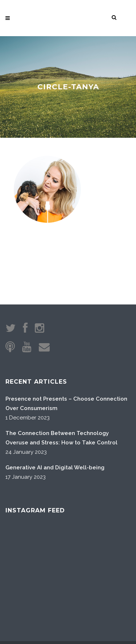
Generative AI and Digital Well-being (55, 432)
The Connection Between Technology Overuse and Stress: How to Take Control (61, 402)
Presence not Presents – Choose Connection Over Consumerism (66, 368)
